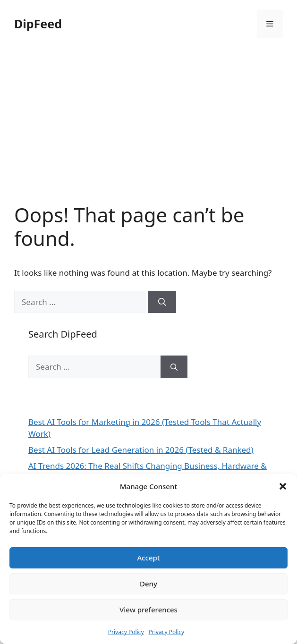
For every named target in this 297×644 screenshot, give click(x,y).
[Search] (162, 302)
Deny (148, 584)
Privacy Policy (126, 632)
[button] (283, 486)
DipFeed (38, 24)
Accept (148, 558)
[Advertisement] (148, 132)
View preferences (148, 610)
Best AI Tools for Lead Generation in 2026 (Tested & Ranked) (141, 450)
